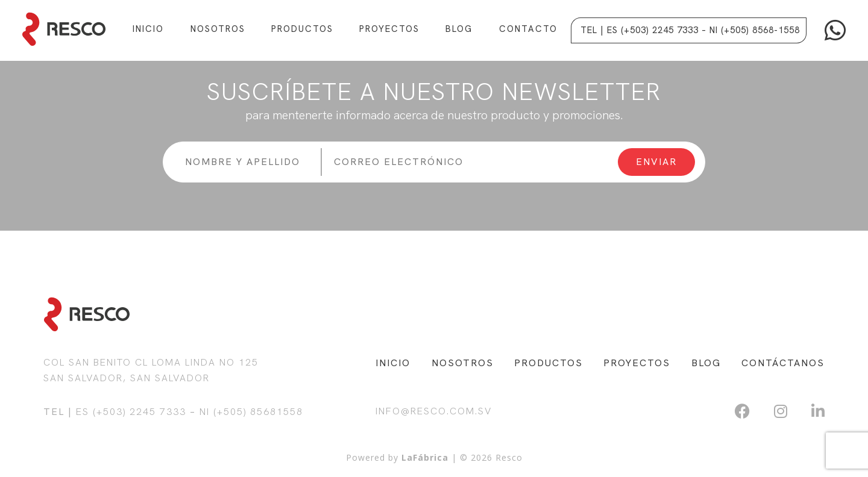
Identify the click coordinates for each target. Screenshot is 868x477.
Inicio (148, 29)
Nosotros (218, 29)
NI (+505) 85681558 (251, 412)
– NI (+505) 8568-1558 (751, 30)
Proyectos (389, 29)
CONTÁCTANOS (783, 363)
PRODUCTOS (549, 363)
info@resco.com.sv (434, 411)
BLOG (706, 363)
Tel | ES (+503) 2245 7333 (640, 30)
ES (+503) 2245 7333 (131, 412)
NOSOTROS (463, 363)
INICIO (393, 363)
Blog (459, 29)
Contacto (528, 29)
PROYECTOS (637, 363)
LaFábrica (425, 457)
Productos (302, 29)
